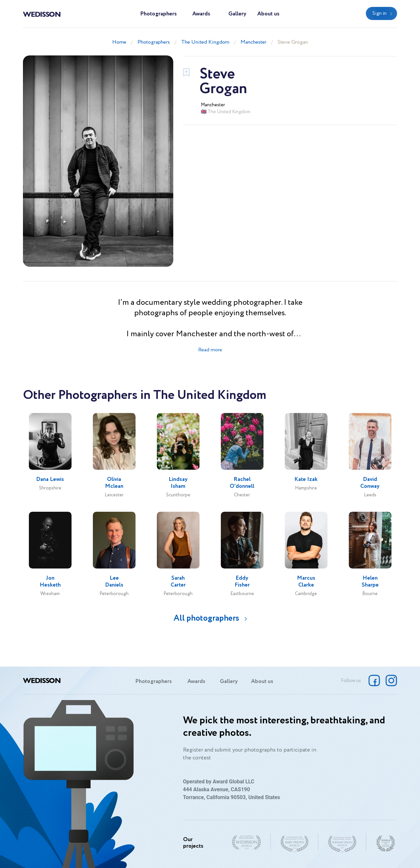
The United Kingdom (205, 42)
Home (119, 42)
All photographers (206, 618)
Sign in (379, 13)
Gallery (237, 14)
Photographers (158, 14)
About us (268, 14)
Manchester (253, 42)
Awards (201, 14)
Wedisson (42, 14)
